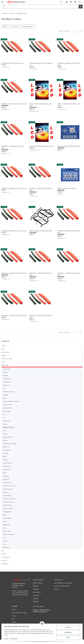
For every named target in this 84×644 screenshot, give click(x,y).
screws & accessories (9, 499)
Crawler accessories (9, 392)
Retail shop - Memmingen (62, 586)
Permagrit (6, 476)
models (4, 346)
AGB (13, 619)
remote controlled (7, 359)
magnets (5, 460)
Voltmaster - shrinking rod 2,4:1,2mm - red (14, 188)
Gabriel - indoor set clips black (66, 188)
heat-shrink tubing (8, 502)
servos (3, 362)
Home (14, 610)
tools (4, 544)
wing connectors (8, 408)
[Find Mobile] (40, 7)
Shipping (36, 602)
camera (5, 434)
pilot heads (6, 479)
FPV (4, 418)
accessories (5, 365)
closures (5, 541)
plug (4, 528)
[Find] (81, 7)
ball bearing (6, 450)
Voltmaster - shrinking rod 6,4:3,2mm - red (14, 315)
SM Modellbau (7, 512)
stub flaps (6, 453)
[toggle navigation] (2, 1)
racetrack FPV (7, 482)
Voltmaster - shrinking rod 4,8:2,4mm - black (69, 232)
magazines (6, 547)
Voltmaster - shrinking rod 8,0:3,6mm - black (41, 274)
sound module (7, 518)
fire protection (6, 557)
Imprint (6, 639)
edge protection (7, 437)
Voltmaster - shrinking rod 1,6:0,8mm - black (69, 64)
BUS (4, 388)
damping (5, 395)
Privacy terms (14, 639)
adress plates (7, 369)
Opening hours (58, 580)
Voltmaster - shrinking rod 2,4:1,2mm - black (13, 147)
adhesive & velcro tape (9, 444)
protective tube (7, 505)
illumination (6, 385)
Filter (5, 26)
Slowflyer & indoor (8, 427)
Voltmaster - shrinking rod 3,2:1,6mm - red (14, 231)
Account (14, 616)
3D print (4, 554)
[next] (81, 31)
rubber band (7, 421)
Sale (3, 551)
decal (4, 398)
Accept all (68, 627)
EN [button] (61, 2)
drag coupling (7, 495)
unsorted (4, 560)
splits (4, 521)
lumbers (5, 424)
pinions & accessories (9, 486)
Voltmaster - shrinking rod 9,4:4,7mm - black (41, 316)
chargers (4, 355)
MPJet (4, 473)
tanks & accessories (9, 534)
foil (4, 414)
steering (5, 375)
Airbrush (5, 372)
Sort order (14, 26)
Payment (35, 586)
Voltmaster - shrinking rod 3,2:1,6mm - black (41, 189)
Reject (68, 637)
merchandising (7, 463)
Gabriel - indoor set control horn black (41, 231)
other (4, 515)
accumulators (5, 352)
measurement (7, 466)
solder (5, 457)
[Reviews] (5, 105)
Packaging (36, 595)
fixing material (7, 382)
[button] (67, 2)
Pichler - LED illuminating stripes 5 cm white (41, 105)
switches (5, 492)
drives (3, 349)
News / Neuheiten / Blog (19, 613)
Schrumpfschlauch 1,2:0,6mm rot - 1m (13, 63)
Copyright (36, 598)
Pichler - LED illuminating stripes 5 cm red (42, 146)
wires (4, 431)
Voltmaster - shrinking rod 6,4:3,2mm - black (69, 274)
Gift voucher (5, 564)
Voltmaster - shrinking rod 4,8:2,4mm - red (14, 273)
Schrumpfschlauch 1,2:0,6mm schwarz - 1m (41, 64)
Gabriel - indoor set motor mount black (69, 146)
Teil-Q (5, 538)
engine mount (7, 470)
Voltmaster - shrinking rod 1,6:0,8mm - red (14, 104)
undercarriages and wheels (11, 401)
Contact (56, 589)
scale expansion (8, 489)
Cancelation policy (38, 580)
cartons (5, 440)
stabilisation (6, 525)
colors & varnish (8, 405)
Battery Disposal (38, 583)
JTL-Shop (75, 642)
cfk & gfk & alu (7, 379)
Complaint (36, 589)
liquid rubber (7, 411)
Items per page (27, 26)
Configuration (68, 632)
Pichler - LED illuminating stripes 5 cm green (69, 105)
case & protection (8, 508)
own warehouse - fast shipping (63, 583)
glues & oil (6, 447)
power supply (7, 531)
